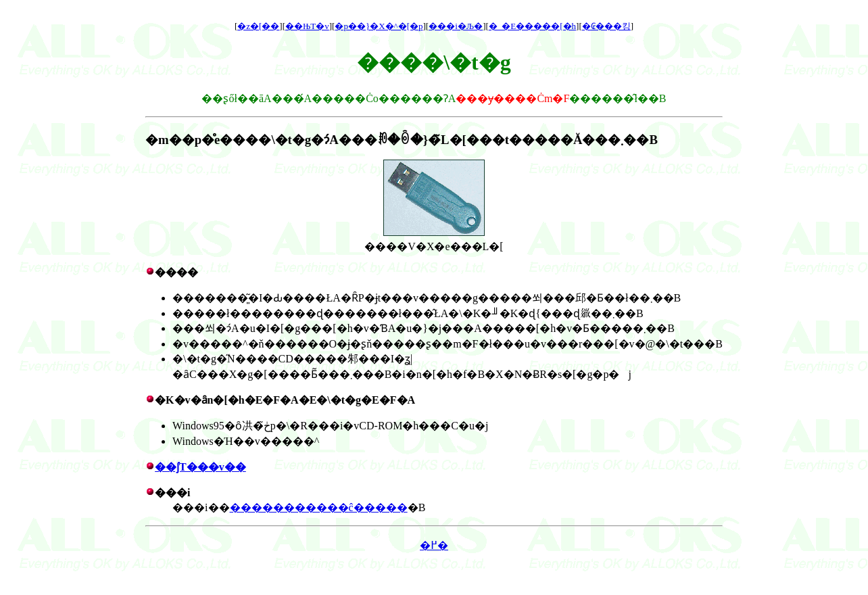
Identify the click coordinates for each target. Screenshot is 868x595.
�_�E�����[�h (532, 26)
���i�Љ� (456, 26)
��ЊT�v (307, 26)
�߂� (434, 545)
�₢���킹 (606, 26)
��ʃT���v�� (200, 467)
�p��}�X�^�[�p (379, 26)
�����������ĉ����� (319, 507)
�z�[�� (258, 26)
